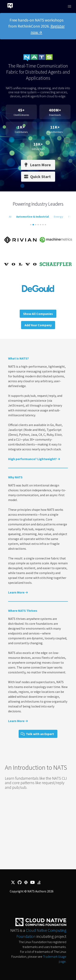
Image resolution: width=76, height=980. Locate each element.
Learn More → (18, 592)
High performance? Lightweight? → (34, 459)
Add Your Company (38, 325)
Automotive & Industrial (33, 217)
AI (10, 217)
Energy (58, 217)
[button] (70, 6)
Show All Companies (38, 314)
